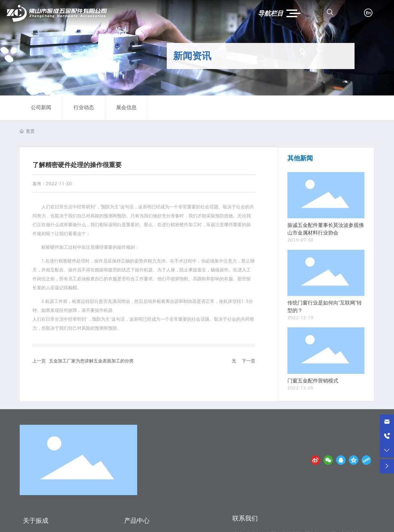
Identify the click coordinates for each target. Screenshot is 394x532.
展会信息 (126, 107)
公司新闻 (41, 107)
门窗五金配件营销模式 (313, 381)
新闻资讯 (192, 56)
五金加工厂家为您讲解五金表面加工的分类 (91, 361)
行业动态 (84, 107)
